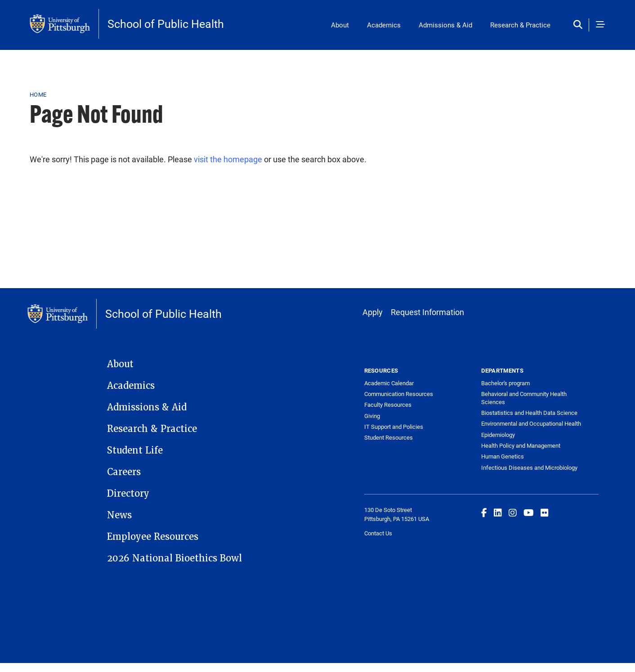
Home (38, 94)
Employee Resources (153, 537)
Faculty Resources (388, 405)
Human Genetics (503, 456)
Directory (128, 494)
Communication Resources (399, 394)
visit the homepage (228, 159)
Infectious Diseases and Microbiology (529, 467)
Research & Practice (520, 25)
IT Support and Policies (394, 427)
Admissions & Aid (445, 25)
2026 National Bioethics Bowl (174, 558)
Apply (373, 312)
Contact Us (378, 533)
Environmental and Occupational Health (531, 423)
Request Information (427, 312)
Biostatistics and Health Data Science (529, 413)
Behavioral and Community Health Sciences (524, 398)
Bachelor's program (505, 383)
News (119, 515)
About (340, 25)
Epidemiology (498, 435)
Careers (124, 472)
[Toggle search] (580, 25)
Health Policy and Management (521, 445)
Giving (372, 416)
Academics (384, 25)
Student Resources (389, 437)
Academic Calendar (389, 383)
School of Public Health (166, 24)
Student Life (135, 450)
